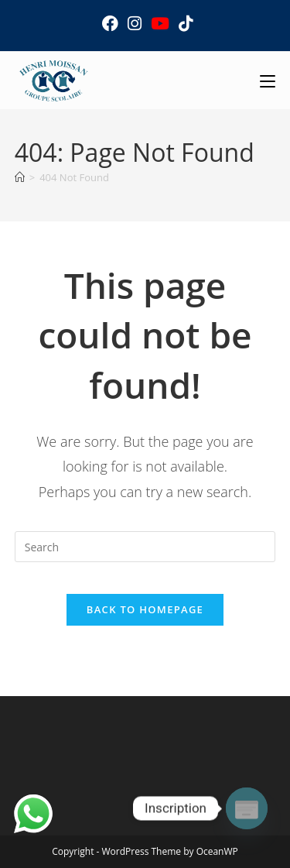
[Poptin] (247, 808)
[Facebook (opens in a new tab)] (110, 24)
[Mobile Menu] (268, 80)
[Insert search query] (145, 547)
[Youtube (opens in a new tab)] (160, 24)
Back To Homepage (145, 609)
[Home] (20, 177)
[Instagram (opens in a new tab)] (135, 24)
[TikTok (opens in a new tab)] (183, 24)
